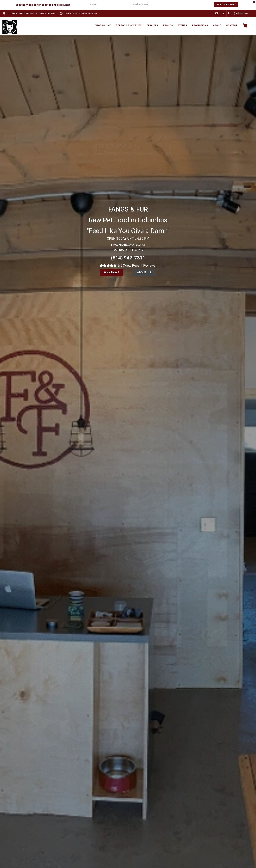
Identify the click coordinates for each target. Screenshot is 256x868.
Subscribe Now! (226, 4)
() (140, 266)
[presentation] (184, 5)
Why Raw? (112, 272)
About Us (144, 272)
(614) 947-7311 (128, 258)
